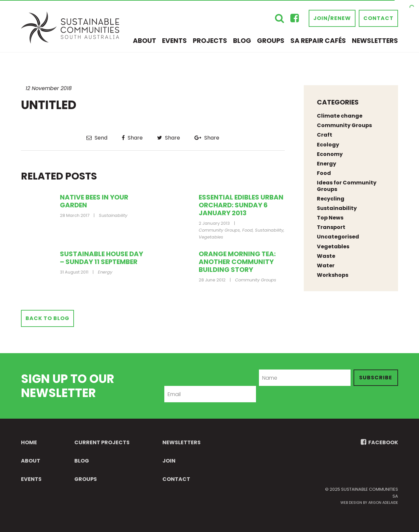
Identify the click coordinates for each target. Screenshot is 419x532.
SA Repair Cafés (318, 41)
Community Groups (219, 230)
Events (174, 41)
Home (29, 442)
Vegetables (211, 237)
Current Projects (102, 442)
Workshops (333, 275)
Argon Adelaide (383, 503)
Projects (210, 41)
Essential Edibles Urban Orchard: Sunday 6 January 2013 (241, 205)
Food (247, 230)
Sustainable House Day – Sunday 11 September (101, 258)
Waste (326, 256)
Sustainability (113, 215)
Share (132, 138)
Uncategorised (338, 237)
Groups (271, 41)
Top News (330, 218)
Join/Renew (332, 18)
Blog (242, 41)
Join (169, 461)
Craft (325, 135)
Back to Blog (47, 318)
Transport (331, 227)
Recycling (331, 199)
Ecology (328, 145)
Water (326, 266)
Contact (378, 18)
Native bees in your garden (94, 201)
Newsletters (375, 41)
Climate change (340, 116)
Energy (105, 272)
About (145, 41)
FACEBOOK (379, 442)
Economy (330, 154)
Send (97, 138)
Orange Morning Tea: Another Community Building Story (237, 262)
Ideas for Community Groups (347, 186)
